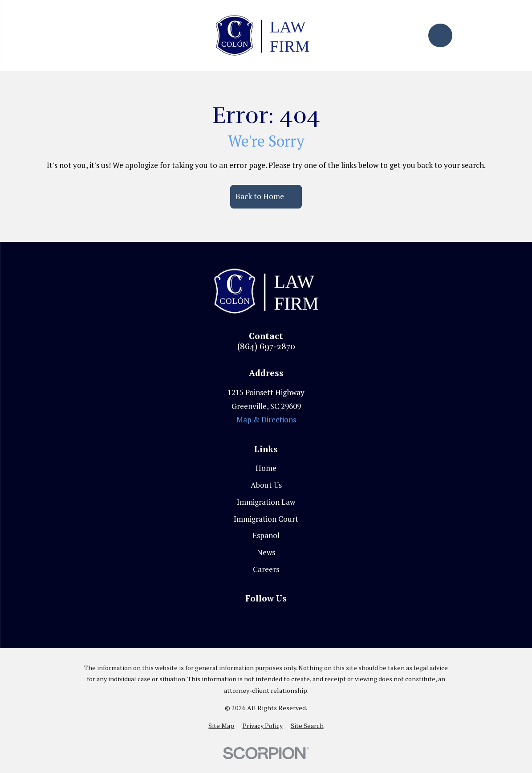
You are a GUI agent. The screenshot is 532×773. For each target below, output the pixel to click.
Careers (266, 569)
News (266, 552)
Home (266, 468)
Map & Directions (266, 419)
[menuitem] (221, 726)
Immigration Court (266, 519)
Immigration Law (266, 502)
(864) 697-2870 (266, 347)
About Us (266, 485)
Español (266, 535)
